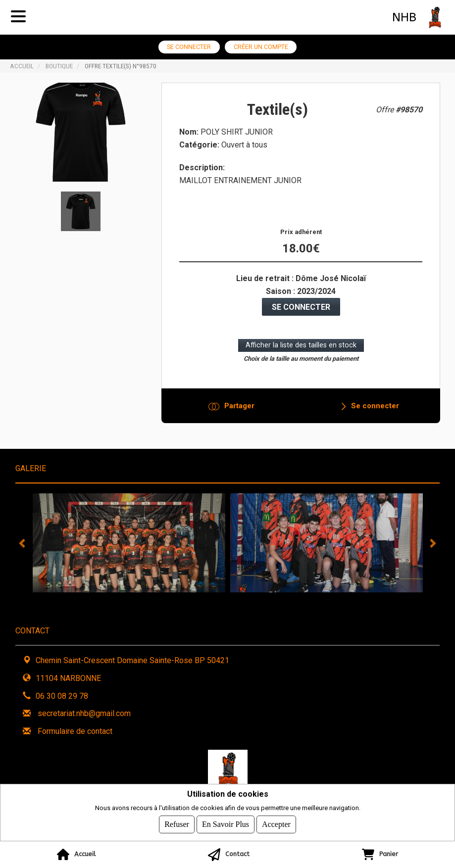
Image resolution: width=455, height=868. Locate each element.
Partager (239, 406)
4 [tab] (235, 600)
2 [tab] (205, 600)
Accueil (22, 66)
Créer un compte (261, 47)
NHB (404, 17)
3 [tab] (220, 600)
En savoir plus (226, 824)
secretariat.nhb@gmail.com (84, 713)
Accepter (276, 824)
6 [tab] (265, 600)
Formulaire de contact (75, 731)
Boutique (59, 66)
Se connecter (189, 47)
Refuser (177, 824)
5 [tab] (250, 600)
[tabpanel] (129, 543)
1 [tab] (191, 600)
